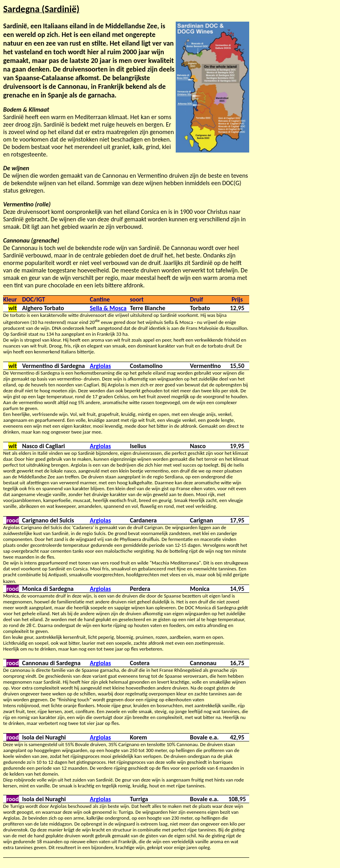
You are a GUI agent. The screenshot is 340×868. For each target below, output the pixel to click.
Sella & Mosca (108, 308)
